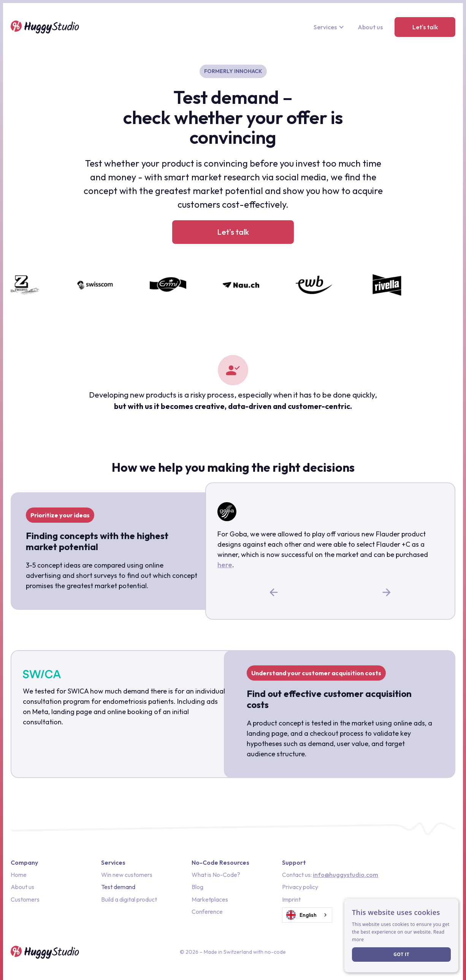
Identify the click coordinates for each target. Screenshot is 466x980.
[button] (330, 27)
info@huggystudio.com (346, 875)
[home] (45, 27)
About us (370, 27)
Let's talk (425, 27)
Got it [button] (401, 954)
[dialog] (401, 935)
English (301, 915)
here (225, 565)
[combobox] (307, 915)
